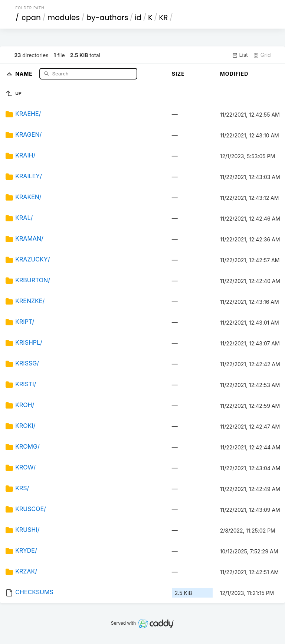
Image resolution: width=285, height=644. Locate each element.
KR (163, 17)
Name (25, 73)
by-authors (107, 17)
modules (63, 17)
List (240, 55)
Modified (234, 74)
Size (178, 74)
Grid (262, 55)
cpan (31, 17)
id (138, 17)
